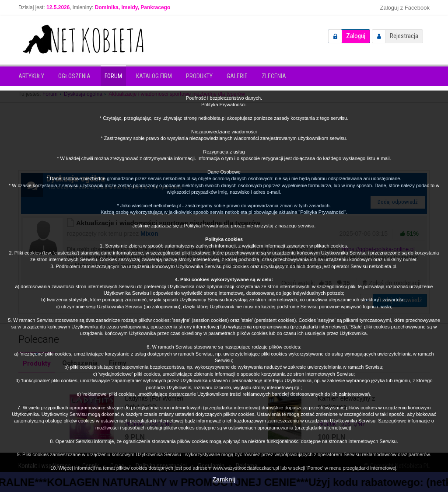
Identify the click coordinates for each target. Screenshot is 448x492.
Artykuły (31, 76)
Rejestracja (404, 36)
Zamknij (224, 479)
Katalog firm (154, 76)
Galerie (237, 76)
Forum (113, 76)
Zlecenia (274, 76)
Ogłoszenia (74, 76)
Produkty (199, 76)
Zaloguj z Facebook (405, 8)
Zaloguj (356, 36)
